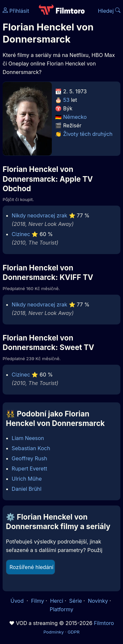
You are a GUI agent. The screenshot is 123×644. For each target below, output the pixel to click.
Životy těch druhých (88, 134)
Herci (57, 601)
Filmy (38, 601)
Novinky (98, 601)
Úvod (18, 601)
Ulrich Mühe (27, 479)
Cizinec (21, 234)
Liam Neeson (28, 438)
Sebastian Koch (31, 448)
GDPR (74, 632)
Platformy (61, 609)
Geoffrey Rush (30, 458)
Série (76, 601)
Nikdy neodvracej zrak (40, 215)
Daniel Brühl (27, 489)
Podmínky (53, 632)
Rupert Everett (30, 469)
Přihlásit (16, 11)
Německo (75, 117)
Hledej (109, 11)
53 (66, 100)
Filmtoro (104, 623)
